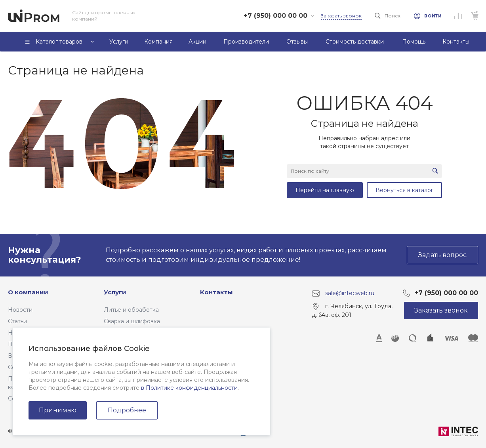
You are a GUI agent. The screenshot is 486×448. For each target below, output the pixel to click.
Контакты (216, 292)
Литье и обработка (131, 310)
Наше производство (37, 333)
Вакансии (22, 356)
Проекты (21, 344)
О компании (28, 292)
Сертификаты (27, 398)
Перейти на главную (325, 190)
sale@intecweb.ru (350, 293)
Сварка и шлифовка (132, 321)
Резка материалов (130, 333)
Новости (20, 310)
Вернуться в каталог (404, 190)
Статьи (17, 321)
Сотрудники (25, 367)
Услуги (115, 292)
